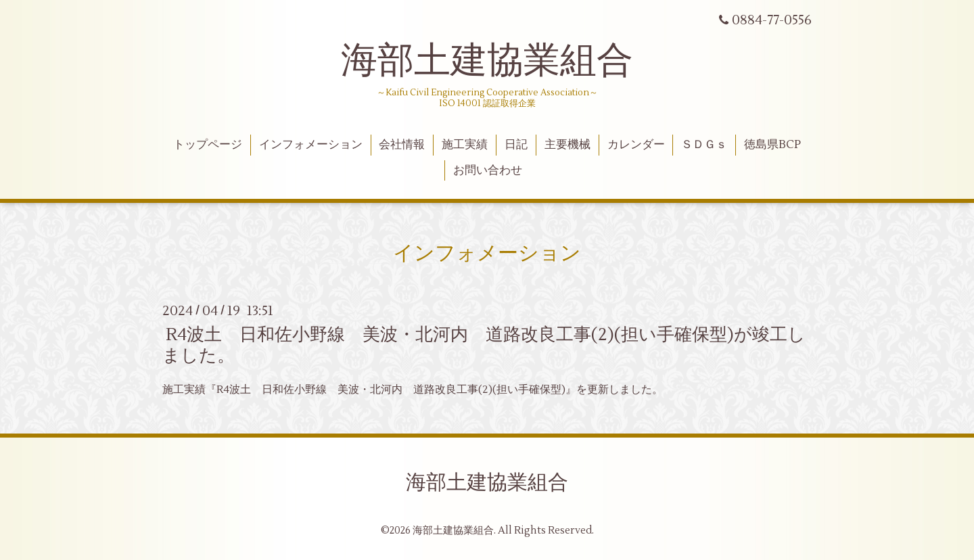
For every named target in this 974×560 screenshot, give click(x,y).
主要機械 (567, 145)
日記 (516, 145)
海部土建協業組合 (487, 61)
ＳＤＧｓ (704, 145)
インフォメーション (311, 145)
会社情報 (402, 145)
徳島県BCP (772, 145)
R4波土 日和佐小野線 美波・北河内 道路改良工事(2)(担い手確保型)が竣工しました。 (484, 345)
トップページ (208, 145)
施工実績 (465, 145)
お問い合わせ (488, 170)
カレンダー (636, 145)
